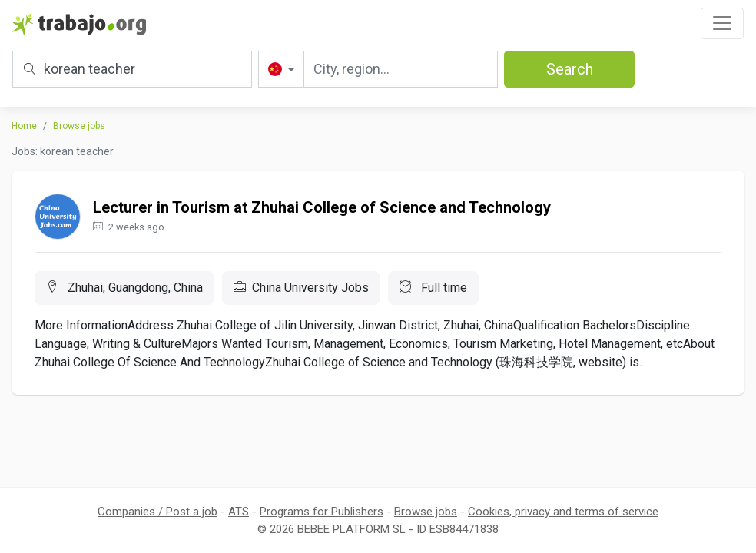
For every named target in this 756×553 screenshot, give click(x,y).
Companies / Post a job (157, 512)
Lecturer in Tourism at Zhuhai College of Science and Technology (322, 207)
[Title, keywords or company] (132, 69)
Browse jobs (79, 126)
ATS (239, 512)
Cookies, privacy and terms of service (563, 512)
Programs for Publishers (322, 512)
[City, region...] (401, 69)
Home (24, 126)
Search (570, 69)
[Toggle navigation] (722, 23)
